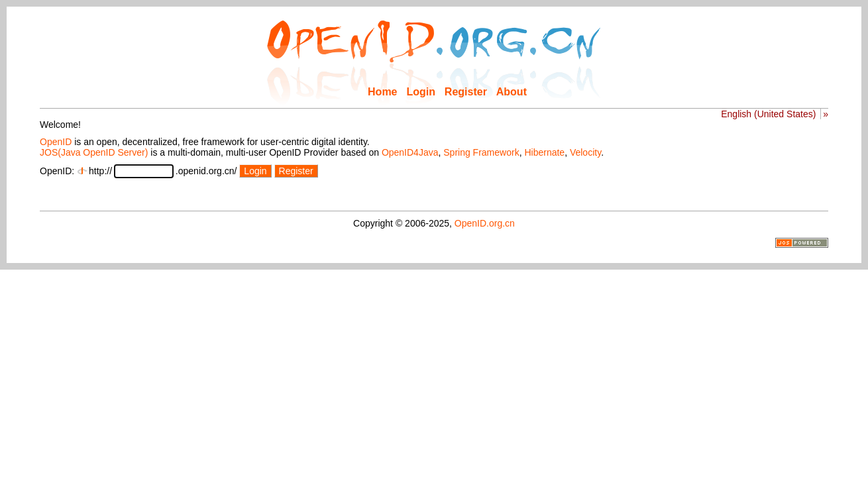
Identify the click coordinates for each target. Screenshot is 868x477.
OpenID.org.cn (485, 223)
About (512, 92)
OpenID (56, 142)
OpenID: (57, 171)
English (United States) (768, 114)
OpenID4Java (410, 152)
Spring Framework (481, 152)
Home (382, 92)
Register (466, 92)
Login (421, 92)
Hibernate (544, 152)
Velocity (585, 152)
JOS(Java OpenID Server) (94, 152)
